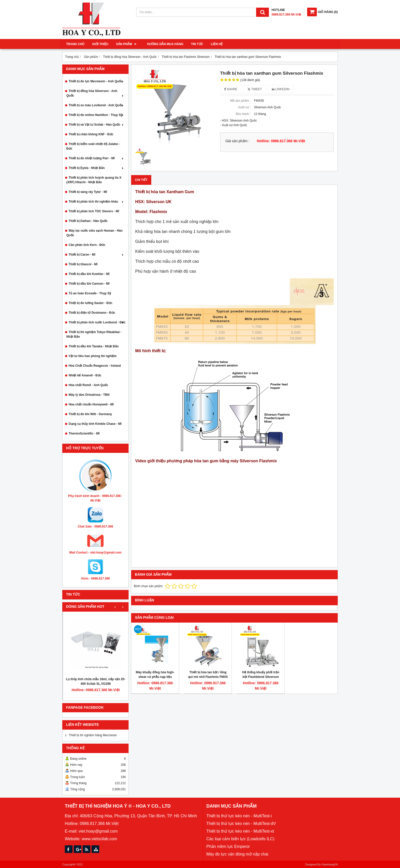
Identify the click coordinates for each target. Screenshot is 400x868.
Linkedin (281, 89)
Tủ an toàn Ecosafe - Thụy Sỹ (90, 293)
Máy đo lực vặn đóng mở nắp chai (237, 854)
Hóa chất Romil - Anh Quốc (88, 385)
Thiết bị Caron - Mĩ (97, 255)
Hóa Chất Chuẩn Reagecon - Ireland (95, 366)
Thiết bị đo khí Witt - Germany (90, 414)
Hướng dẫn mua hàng (162, 44)
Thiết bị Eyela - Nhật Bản (97, 168)
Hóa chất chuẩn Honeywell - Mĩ (91, 404)
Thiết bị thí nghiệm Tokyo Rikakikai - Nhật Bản (94, 334)
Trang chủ (75, 44)
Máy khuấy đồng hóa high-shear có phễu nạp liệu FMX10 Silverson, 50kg (155, 677)
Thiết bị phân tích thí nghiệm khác (97, 202)
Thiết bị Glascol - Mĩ (83, 264)
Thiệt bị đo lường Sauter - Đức (91, 303)
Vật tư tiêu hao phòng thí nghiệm (93, 356)
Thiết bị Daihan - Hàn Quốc (88, 221)
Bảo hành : (243, 114)
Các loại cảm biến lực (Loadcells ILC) (240, 839)
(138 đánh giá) (250, 80)
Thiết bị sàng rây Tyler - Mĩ (88, 192)
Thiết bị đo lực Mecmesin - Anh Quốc (97, 81)
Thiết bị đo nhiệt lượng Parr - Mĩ (97, 158)
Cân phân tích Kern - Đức (87, 245)
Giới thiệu (100, 44)
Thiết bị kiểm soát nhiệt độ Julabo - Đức (93, 146)
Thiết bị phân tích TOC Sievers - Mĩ (94, 211)
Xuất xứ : (244, 107)
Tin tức (194, 44)
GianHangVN (330, 864)
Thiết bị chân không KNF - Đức (91, 134)
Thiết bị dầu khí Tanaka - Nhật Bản (94, 346)
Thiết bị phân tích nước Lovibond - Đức (97, 322)
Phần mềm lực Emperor (228, 846)
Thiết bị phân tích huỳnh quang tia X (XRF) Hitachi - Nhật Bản (94, 180)
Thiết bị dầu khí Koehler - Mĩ (89, 274)
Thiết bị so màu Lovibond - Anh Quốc (97, 105)
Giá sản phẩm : (237, 141)
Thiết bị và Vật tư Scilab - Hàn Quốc (97, 125)
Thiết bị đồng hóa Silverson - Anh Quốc (95, 93)
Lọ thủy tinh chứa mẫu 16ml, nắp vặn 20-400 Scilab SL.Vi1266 (96, 681)
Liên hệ (214, 44)
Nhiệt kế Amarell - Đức (85, 375)
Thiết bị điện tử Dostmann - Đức (92, 313)
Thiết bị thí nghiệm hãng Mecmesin (93, 735)
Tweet (255, 89)
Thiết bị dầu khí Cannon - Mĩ (89, 284)
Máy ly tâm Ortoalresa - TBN (89, 395)
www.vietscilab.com (99, 839)
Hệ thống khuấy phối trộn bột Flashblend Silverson (261, 675)
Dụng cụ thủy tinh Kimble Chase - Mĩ (95, 424)
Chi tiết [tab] (141, 180)
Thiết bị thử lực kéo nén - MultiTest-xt (240, 831)
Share (231, 89)
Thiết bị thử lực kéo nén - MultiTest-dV (241, 824)
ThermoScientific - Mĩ (84, 433)
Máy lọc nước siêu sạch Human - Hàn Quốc (95, 233)
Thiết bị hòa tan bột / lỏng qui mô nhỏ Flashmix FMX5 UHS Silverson (208, 677)
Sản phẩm (126, 44)
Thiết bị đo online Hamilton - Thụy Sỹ (97, 115)
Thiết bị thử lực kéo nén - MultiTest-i (239, 816)
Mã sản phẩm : (240, 101)
